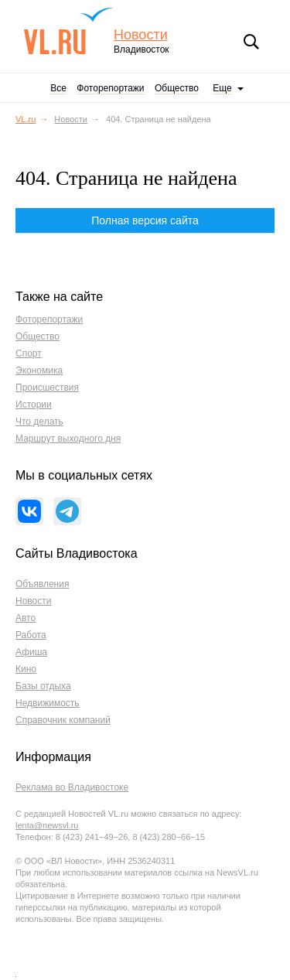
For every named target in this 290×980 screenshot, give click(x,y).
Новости (141, 35)
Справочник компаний (63, 720)
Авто (26, 618)
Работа (31, 635)
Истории (34, 405)
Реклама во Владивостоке (72, 787)
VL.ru (68, 31)
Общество (177, 88)
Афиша (31, 652)
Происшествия (47, 388)
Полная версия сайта (145, 220)
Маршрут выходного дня (68, 439)
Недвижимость (48, 703)
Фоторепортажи (110, 88)
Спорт (29, 353)
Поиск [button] (251, 42)
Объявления (42, 584)
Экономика (39, 370)
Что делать (39, 422)
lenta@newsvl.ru (47, 825)
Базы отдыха (43, 686)
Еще (222, 88)
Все (58, 88)
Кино (26, 669)
